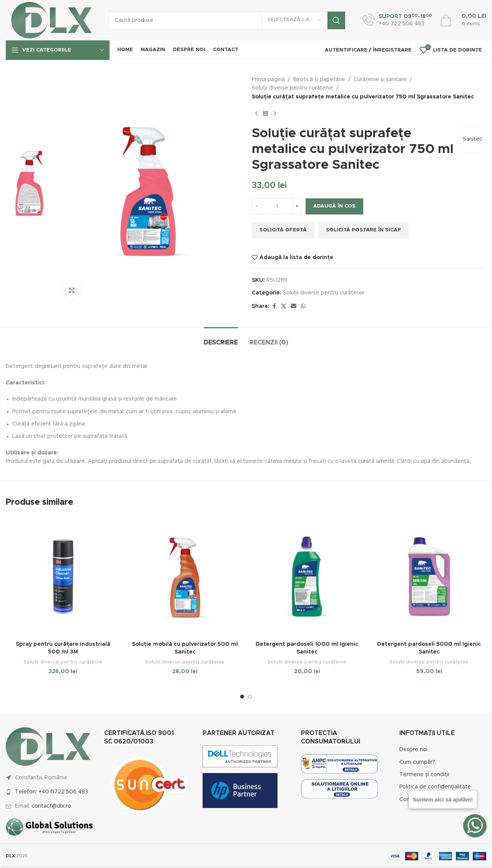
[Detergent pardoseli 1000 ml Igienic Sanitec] (307, 577)
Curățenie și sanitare (380, 80)
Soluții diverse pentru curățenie (293, 88)
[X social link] (284, 306)
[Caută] (227, 20)
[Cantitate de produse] (277, 206)
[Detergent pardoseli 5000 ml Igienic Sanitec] (429, 577)
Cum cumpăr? (417, 762)
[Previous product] (256, 113)
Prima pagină (268, 80)
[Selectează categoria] (294, 20)
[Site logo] (52, 20)
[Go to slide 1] (242, 697)
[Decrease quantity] (257, 206)
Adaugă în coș (334, 206)
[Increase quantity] (297, 206)
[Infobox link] (397, 20)
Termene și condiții (424, 775)
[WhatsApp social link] (303, 306)
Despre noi (413, 750)
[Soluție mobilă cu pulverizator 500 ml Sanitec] (185, 577)
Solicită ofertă (283, 230)
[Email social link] (294, 306)
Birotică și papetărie (319, 80)
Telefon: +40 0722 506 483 (52, 792)
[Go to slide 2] (250, 697)
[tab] (221, 339)
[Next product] (275, 113)
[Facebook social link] (274, 306)
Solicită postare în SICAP (363, 230)
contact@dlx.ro (51, 806)
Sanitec (473, 139)
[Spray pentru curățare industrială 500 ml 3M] (63, 577)
